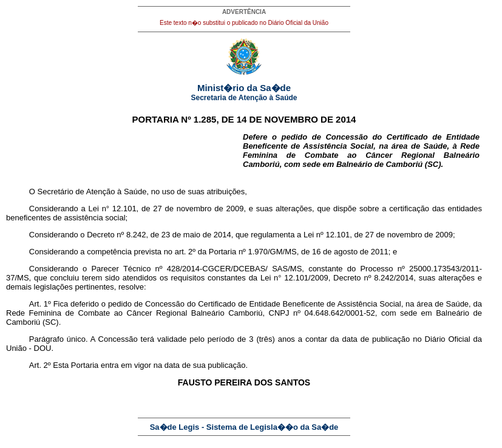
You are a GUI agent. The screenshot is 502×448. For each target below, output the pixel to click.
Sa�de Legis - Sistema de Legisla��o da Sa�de (244, 427)
